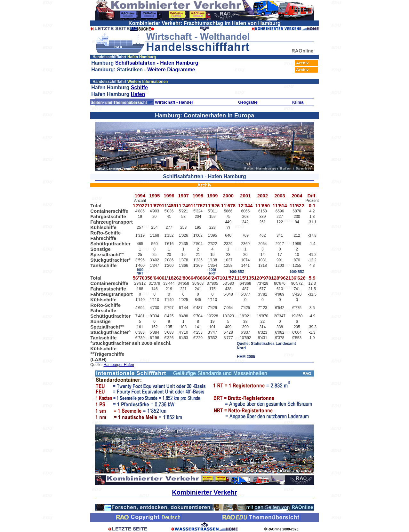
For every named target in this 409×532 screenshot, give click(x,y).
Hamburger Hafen (119, 365)
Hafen (138, 94)
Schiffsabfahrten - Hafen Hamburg (157, 63)
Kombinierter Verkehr (204, 492)
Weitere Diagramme (171, 70)
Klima (298, 102)
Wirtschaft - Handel (174, 102)
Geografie (248, 102)
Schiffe (139, 87)
